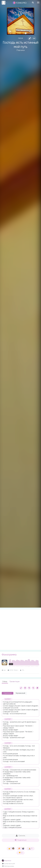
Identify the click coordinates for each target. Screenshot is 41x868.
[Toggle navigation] (38, 2)
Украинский (20, 693)
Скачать (20, 836)
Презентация (14, 682)
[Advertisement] (20, 630)
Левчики (20, 50)
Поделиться (21, 840)
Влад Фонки (6, 861)
